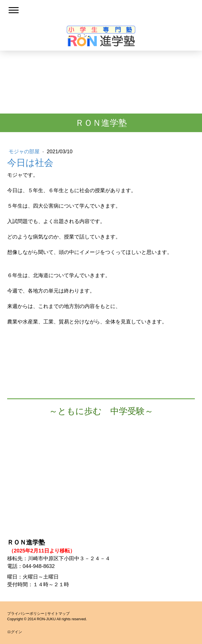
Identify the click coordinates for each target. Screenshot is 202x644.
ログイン (15, 632)
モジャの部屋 (25, 152)
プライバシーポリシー (26, 614)
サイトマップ (58, 614)
